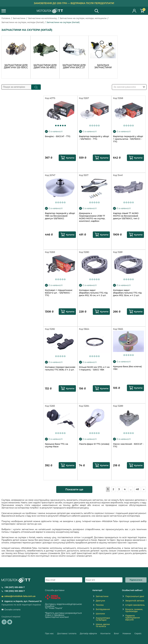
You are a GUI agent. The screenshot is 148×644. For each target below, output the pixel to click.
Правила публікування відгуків (133, 618)
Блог (116, 633)
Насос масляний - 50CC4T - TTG (128, 445)
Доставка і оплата (67, 633)
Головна (6, 18)
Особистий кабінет (134, 11)
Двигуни (100, 601)
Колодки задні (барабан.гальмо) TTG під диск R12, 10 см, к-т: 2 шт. (93, 293)
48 (137, 489)
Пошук (36, 87)
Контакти (105, 633)
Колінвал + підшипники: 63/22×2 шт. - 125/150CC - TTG (59, 293)
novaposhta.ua (70, 608)
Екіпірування (103, 609)
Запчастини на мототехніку (42, 18)
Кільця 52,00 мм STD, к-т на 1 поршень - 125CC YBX (94, 368)
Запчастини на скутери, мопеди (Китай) (23, 22)
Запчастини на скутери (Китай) (63, 22)
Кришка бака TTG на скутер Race (57, 445)
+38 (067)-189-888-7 (14, 587)
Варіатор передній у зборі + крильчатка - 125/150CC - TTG (128, 139)
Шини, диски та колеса (103, 625)
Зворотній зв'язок (135, 601)
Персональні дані (135, 596)
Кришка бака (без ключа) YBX (127, 368)
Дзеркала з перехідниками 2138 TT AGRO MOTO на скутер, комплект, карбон (92, 217)
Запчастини (19, 18)
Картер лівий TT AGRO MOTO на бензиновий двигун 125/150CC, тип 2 (126, 216)
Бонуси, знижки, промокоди (134, 610)
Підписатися (136, 580)
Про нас (49, 633)
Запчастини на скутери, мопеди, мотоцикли (83, 18)
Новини (127, 633)
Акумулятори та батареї (103, 619)
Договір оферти (88, 633)
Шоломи (100, 614)
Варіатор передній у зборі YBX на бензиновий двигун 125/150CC (60, 216)
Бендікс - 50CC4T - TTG (58, 136)
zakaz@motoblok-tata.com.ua (20, 596)
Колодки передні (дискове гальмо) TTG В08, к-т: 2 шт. (60, 368)
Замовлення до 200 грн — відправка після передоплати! (74, 3)
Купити (70, 158)
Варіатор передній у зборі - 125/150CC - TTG (94, 138)
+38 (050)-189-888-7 (15, 591)
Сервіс (138, 633)
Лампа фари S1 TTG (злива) (94, 444)
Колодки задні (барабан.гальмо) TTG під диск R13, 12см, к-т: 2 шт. (127, 293)
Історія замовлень (135, 605)
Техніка (100, 605)
